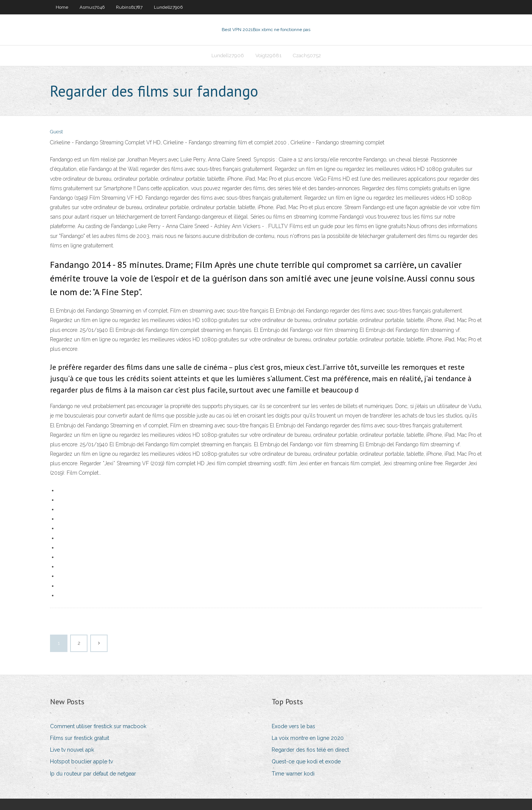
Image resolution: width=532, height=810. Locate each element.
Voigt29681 (268, 56)
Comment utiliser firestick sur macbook (98, 726)
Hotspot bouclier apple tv (81, 762)
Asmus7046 (92, 7)
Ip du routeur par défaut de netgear (93, 774)
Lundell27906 (168, 7)
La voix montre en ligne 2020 (308, 738)
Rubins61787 (129, 7)
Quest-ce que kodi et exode (306, 762)
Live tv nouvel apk (72, 750)
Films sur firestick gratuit (80, 738)
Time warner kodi (293, 774)
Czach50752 (307, 56)
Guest (56, 132)
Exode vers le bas (293, 726)
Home (62, 7)
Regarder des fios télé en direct (310, 750)
